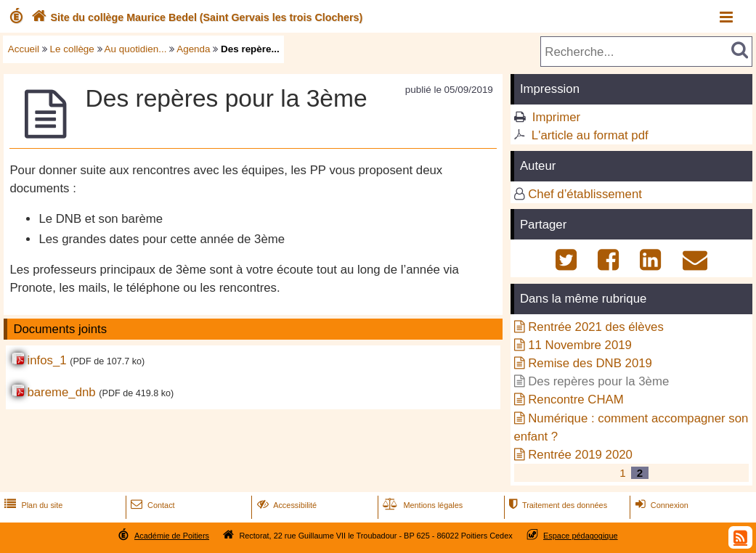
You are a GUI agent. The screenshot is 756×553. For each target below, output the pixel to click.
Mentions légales (421, 505)
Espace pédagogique (581, 536)
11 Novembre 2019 (580, 345)
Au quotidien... (136, 49)
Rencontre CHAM (576, 400)
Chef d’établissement (585, 194)
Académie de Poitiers (172, 536)
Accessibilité (286, 505)
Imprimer (556, 117)
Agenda (193, 49)
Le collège (72, 49)
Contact (151, 505)
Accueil (24, 49)
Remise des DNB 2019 (590, 363)
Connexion (661, 505)
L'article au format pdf (590, 135)
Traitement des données (557, 505)
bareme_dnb (61, 392)
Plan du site (32, 505)
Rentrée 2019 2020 (580, 455)
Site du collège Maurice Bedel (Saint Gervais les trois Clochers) (195, 17)
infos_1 (46, 360)
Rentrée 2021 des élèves (596, 327)
